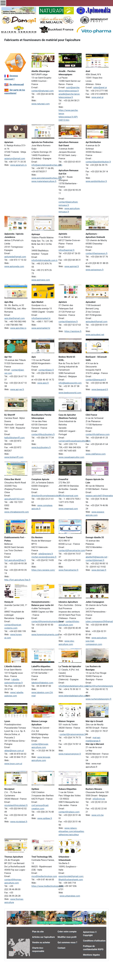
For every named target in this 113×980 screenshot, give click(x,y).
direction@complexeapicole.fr (46, 496)
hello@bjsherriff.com (15, 438)
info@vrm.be (99, 799)
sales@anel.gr (100, 88)
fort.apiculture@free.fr (15, 560)
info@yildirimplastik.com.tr (45, 260)
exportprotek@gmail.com (71, 876)
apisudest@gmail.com (97, 322)
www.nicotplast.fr (19, 822)
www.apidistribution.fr (96, 181)
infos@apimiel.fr (67, 250)
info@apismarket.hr (41, 318)
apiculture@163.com (14, 499)
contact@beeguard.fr (96, 380)
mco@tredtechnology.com (44, 876)
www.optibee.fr (45, 818)
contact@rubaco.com (69, 812)
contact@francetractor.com (72, 550)
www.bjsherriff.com (14, 457)
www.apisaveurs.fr (95, 270)
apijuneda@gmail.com (15, 257)
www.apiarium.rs (18, 165)
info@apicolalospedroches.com (47, 165)
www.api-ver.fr (17, 389)
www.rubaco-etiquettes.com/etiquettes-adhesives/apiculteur (71, 831)
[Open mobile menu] (3, 3)
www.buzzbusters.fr (41, 447)
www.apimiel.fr (72, 266)
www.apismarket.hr (41, 328)
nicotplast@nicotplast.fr (16, 805)
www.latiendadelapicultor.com (73, 696)
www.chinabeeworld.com (17, 512)
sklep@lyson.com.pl (14, 751)
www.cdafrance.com (96, 454)
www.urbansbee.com (70, 896)
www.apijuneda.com (14, 266)
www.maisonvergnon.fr (70, 754)
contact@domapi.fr (95, 560)
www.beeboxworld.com (70, 393)
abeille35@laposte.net (96, 557)
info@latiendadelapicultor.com (73, 686)
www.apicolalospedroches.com (47, 178)
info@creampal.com (68, 496)
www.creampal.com (68, 509)
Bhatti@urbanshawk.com (71, 880)
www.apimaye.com (41, 280)
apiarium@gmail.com (15, 159)
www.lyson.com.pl (13, 764)
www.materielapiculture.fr (44, 181)
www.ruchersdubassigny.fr (99, 699)
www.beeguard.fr (100, 389)
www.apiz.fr (43, 383)
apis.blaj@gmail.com (15, 318)
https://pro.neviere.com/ (43, 570)
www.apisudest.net (95, 335)
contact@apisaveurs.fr (97, 253)
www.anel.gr (98, 97)
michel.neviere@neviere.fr (44, 557)
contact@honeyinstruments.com (47, 621)
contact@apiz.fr (46, 370)
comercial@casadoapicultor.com (75, 441)
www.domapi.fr (99, 570)
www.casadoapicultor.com (71, 457)
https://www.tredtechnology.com (47, 886)
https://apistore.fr (73, 331)
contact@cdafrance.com (98, 434)
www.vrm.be (98, 815)
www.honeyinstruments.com (45, 635)
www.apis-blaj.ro (18, 328)
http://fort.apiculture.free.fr (17, 580)
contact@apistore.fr (68, 322)
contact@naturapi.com (43, 91)
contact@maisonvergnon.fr (73, 734)
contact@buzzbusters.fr (43, 434)
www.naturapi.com (41, 104)
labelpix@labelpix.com (42, 683)
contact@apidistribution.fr (98, 162)
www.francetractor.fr (69, 570)
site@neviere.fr (46, 554)
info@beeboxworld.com (70, 383)
